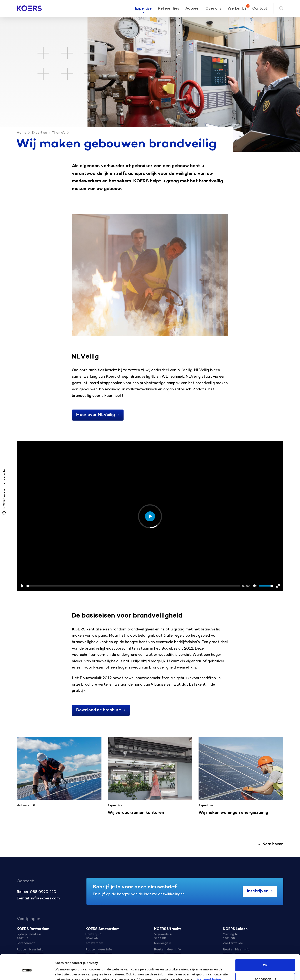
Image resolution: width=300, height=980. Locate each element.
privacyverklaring (207, 960)
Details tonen (64, 972)
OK (265, 946)
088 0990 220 (43, 892)
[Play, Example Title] (22, 586)
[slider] (134, 586)
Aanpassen (265, 960)
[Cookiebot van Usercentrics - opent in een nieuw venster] (27, 972)
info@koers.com (45, 899)
